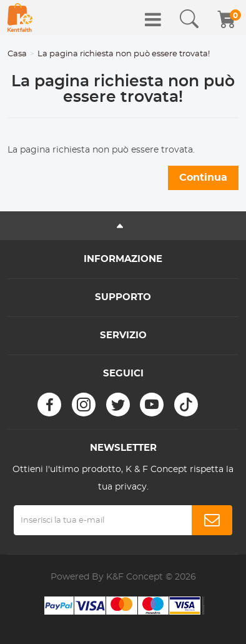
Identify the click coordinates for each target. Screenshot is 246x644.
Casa (17, 54)
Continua (203, 178)
